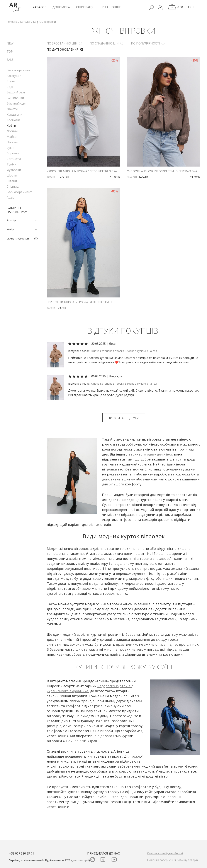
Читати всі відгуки (124, 418)
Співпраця (85, 7)
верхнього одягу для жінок (151, 454)
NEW (10, 43)
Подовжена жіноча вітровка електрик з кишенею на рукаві (83, 302)
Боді (10, 87)
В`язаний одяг (17, 103)
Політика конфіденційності (165, 853)
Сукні (10, 148)
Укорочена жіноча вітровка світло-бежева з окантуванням (83, 171)
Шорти (12, 175)
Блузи (11, 81)
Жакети (12, 109)
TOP (10, 52)
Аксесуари (14, 76)
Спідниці (13, 186)
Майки (12, 137)
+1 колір (115, 177)
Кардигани (15, 114)
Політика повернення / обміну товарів (172, 860)
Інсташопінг (110, 7)
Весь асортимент (19, 70)
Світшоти (14, 159)
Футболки (14, 170)
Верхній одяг (16, 92)
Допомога (61, 7)
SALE (10, 60)
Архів (11, 198)
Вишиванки (15, 98)
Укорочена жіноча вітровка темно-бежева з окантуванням (164, 171)
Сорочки (13, 153)
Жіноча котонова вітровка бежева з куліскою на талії (124, 351)
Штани (12, 181)
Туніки (11, 164)
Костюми (13, 120)
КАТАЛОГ (39, 7)
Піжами (12, 142)
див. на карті (81, 860)
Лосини (12, 131)
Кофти (11, 126)
